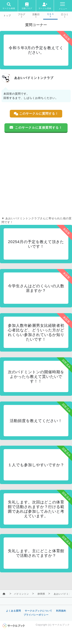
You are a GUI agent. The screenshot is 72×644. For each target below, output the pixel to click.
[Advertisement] (36, 175)
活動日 (36, 14)
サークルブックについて (38, 611)
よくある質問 (13, 611)
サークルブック (61, 625)
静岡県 (41, 594)
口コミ (65, 14)
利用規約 (61, 611)
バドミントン (22, 594)
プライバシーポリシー (36, 615)
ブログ (22, 14)
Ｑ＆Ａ (50, 14)
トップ (7, 16)
